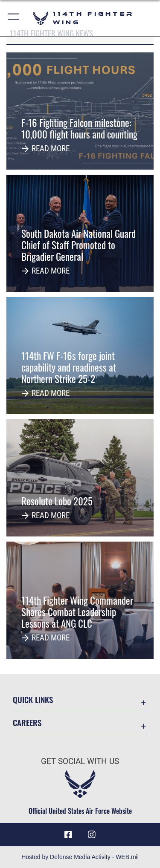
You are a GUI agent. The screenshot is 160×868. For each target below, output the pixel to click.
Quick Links (33, 699)
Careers (27, 722)
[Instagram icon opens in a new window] (92, 835)
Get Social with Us (80, 761)
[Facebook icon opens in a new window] (68, 835)
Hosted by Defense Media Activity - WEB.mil (80, 857)
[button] (14, 18)
